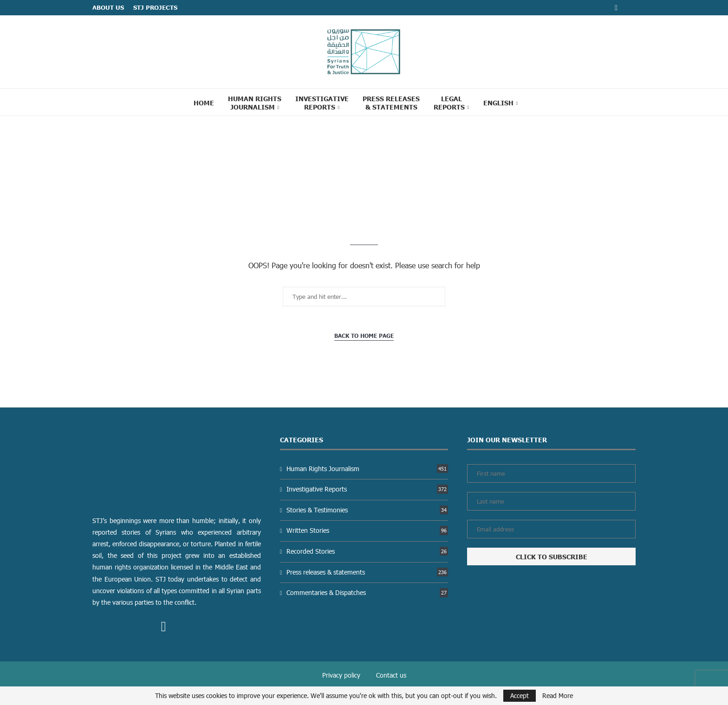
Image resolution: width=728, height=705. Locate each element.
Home (204, 103)
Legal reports (449, 103)
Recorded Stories (367, 551)
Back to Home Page (364, 336)
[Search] (537, 102)
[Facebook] (616, 8)
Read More (558, 696)
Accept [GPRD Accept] (520, 695)
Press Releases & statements (391, 103)
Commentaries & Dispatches (367, 592)
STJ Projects (155, 7)
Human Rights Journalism (255, 103)
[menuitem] (501, 103)
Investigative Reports (322, 103)
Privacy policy (341, 675)
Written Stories (367, 530)
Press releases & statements (367, 572)
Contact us (391, 675)
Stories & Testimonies (367, 510)
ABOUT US (108, 7)
